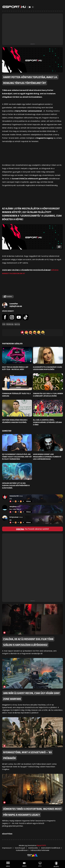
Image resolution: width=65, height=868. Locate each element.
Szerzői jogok (20, 848)
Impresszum (7, 848)
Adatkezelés (33, 848)
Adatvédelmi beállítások (51, 848)
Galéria (8, 297)
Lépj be (20, 529)
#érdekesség (10, 324)
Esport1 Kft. (41, 845)
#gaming (17, 324)
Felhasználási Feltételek (40, 850)
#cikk (4, 324)
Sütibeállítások (22, 850)
